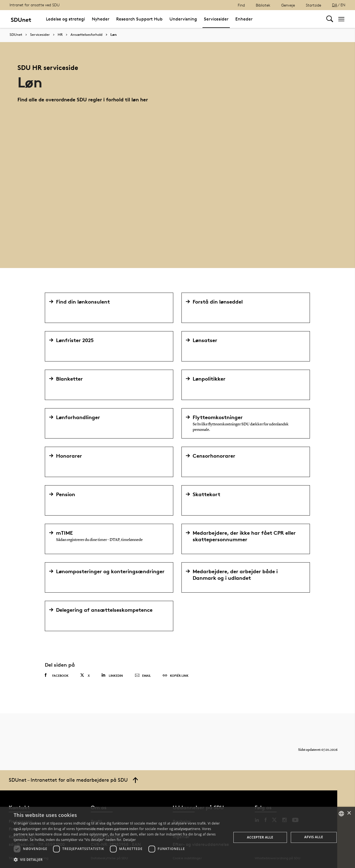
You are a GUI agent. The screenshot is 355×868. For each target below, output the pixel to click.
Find (241, 5)
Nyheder (101, 19)
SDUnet (16, 35)
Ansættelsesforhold (86, 35)
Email (143, 676)
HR (60, 35)
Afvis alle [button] (314, 837)
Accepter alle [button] (260, 837)
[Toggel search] (330, 19)
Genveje (288, 5)
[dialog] (177, 837)
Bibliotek (263, 5)
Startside (313, 5)
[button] (119, 860)
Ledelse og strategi (65, 19)
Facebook (57, 675)
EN (343, 5)
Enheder (244, 19)
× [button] (349, 813)
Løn (114, 35)
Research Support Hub (139, 19)
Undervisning (183, 19)
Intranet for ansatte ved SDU (35, 5)
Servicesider (216, 19)
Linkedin (112, 675)
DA (335, 5)
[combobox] (341, 814)
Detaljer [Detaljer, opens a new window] (130, 840)
